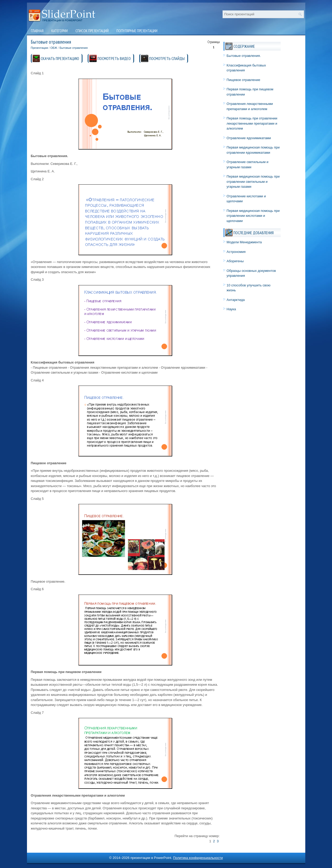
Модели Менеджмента (244, 242)
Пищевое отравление (244, 80)
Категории (60, 31)
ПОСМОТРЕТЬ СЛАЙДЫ (167, 58)
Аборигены (235, 261)
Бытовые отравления (74, 48)
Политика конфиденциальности (198, 858)
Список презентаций (92, 31)
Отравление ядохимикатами (249, 138)
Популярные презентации (137, 31)
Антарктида (236, 300)
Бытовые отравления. (244, 56)
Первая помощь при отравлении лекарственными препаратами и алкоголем (252, 123)
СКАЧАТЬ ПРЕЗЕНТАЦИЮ (60, 58)
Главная (37, 31)
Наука (231, 309)
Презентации (40, 48)
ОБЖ (54, 48)
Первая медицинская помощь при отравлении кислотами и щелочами (253, 216)
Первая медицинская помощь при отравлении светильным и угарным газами (253, 181)
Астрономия (236, 252)
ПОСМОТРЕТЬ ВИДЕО (114, 58)
